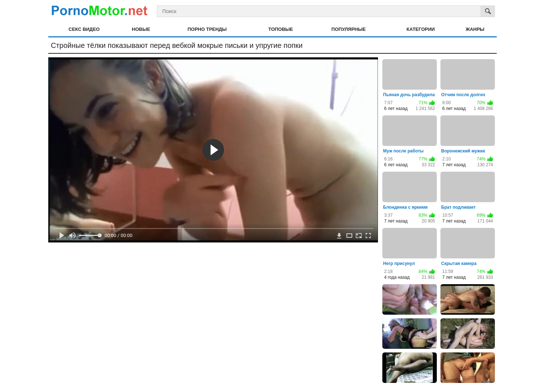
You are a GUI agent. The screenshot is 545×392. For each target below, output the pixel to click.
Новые (141, 29)
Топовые (281, 29)
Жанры (475, 29)
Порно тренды (207, 29)
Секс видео (84, 29)
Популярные (349, 29)
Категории (421, 29)
